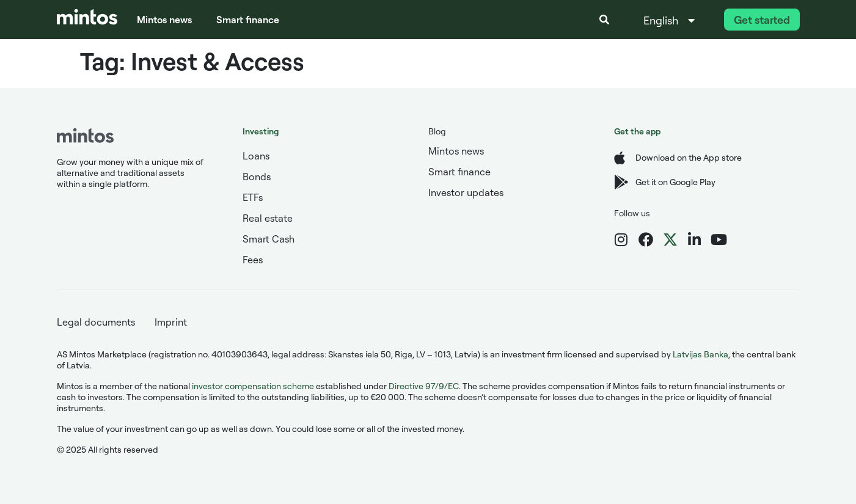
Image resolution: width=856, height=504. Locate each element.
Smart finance (248, 20)
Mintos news (164, 20)
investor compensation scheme (253, 386)
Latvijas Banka (701, 354)
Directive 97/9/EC (424, 386)
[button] (604, 20)
